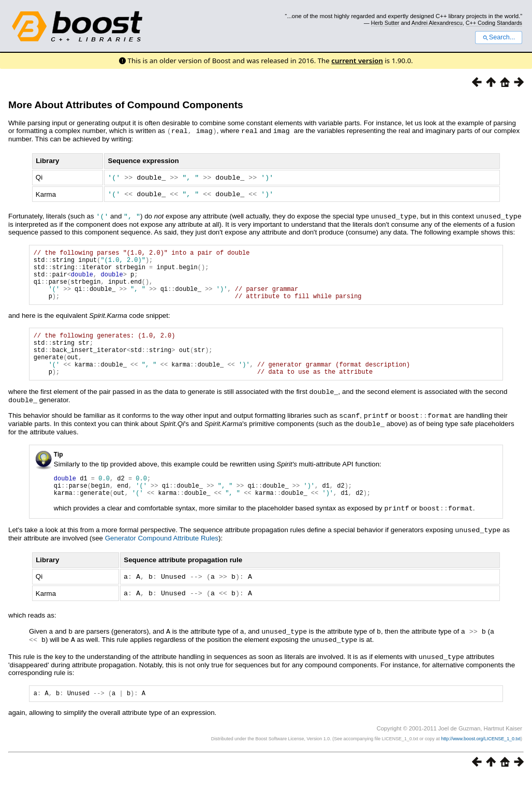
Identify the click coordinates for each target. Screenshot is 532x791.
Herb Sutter (385, 23)
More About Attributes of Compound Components (126, 105)
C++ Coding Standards (494, 23)
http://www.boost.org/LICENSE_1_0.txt (481, 753)
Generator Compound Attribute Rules (162, 553)
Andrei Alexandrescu (437, 23)
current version (357, 61)
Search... (499, 37)
